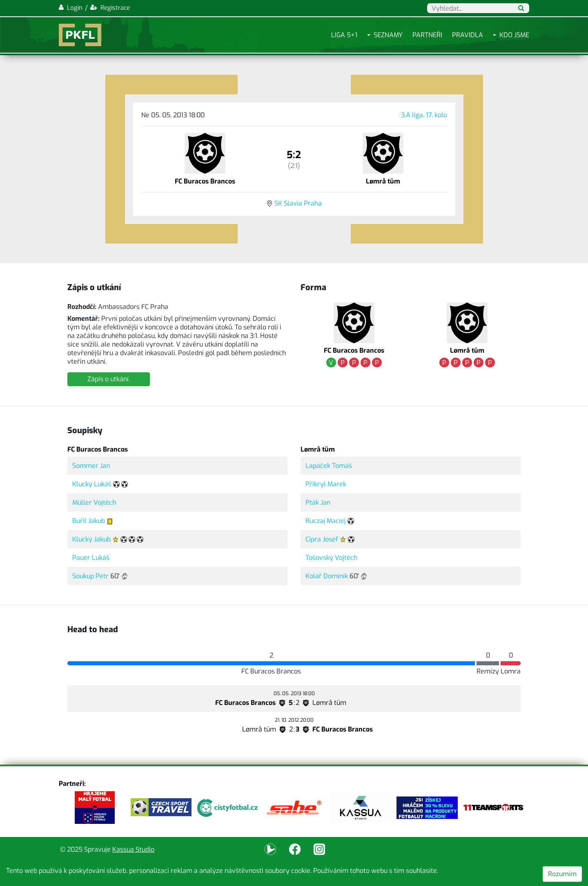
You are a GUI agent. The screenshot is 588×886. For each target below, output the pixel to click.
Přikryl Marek (326, 484)
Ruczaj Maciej (326, 521)
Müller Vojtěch (94, 502)
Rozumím (562, 874)
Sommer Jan (91, 466)
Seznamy (388, 35)
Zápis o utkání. (109, 379)
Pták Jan (318, 502)
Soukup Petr (90, 576)
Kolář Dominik (327, 576)
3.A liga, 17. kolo (424, 115)
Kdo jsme (514, 35)
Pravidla (468, 35)
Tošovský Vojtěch (331, 558)
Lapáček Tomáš (329, 466)
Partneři (427, 35)
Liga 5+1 (344, 35)
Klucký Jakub (91, 539)
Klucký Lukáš (92, 484)
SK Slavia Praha (298, 203)
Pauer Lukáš (91, 558)
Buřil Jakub (89, 521)
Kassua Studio (133, 849)
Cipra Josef (322, 539)
